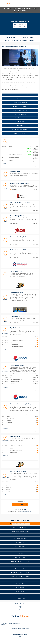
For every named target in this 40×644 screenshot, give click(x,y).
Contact (20, 606)
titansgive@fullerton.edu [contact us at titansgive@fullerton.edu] (26, 512)
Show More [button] (5, 164)
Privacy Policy (20, 608)
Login (20, 637)
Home (20, 609)
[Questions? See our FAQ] (25, 509)
